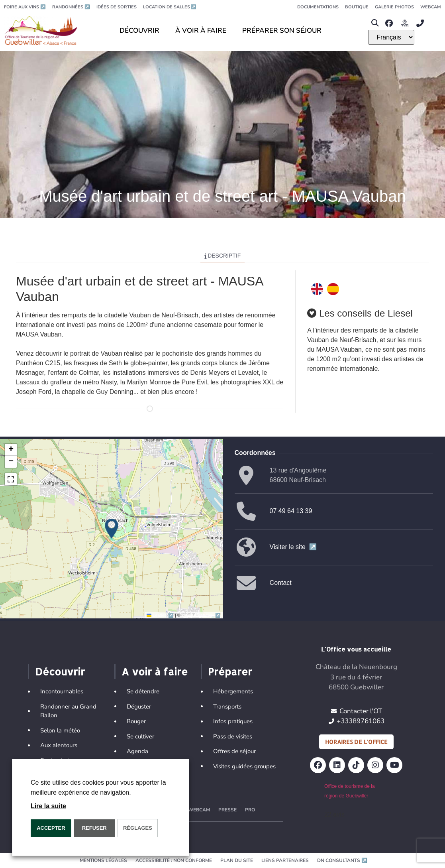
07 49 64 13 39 (291, 511)
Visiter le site (293, 547)
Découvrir (60, 671)
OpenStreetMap (201, 615)
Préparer (230, 671)
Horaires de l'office (356, 742)
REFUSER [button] (94, 828)
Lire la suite (48, 806)
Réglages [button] (138, 828)
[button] (375, 23)
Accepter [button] (51, 828)
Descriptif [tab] (223, 256)
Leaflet (161, 615)
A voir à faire (155, 671)
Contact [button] (281, 583)
